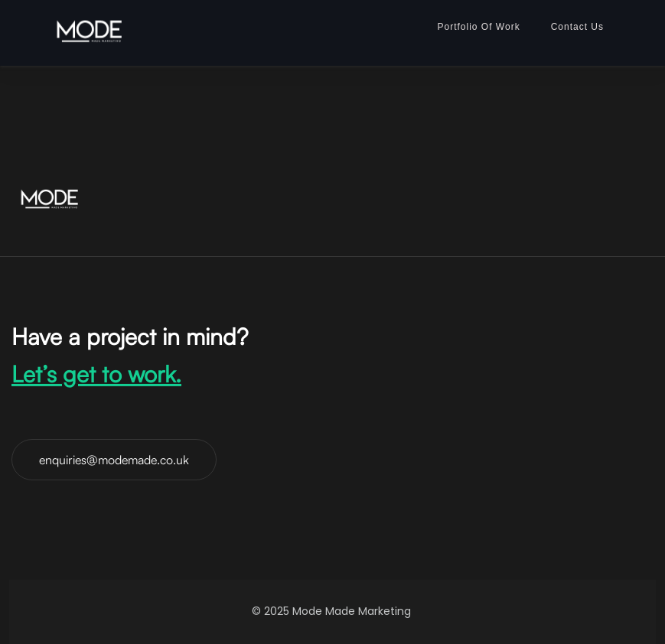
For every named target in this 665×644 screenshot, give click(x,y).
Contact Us (577, 27)
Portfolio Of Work (479, 27)
